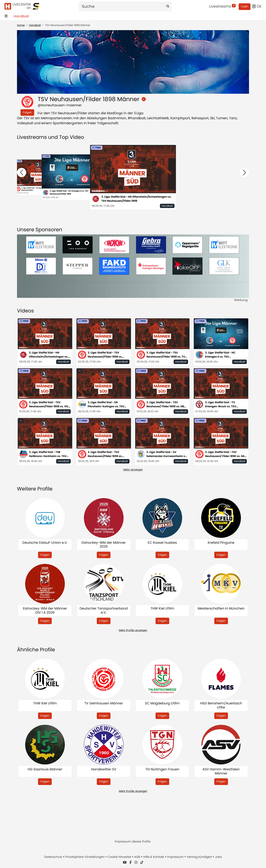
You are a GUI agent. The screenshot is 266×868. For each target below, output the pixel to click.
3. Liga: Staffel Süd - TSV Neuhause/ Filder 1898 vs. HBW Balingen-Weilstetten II (167, 404)
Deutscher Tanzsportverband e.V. (104, 611)
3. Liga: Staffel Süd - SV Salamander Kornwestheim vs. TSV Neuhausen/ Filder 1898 (167, 454)
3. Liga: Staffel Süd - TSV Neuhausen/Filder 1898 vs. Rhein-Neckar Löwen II (105, 355)
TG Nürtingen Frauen (162, 770)
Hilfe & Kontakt (154, 857)
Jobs (218, 857)
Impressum (176, 857)
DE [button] (257, 6)
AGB (138, 857)
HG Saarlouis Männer (45, 770)
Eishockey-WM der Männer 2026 (104, 545)
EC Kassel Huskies (162, 543)
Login (245, 6)
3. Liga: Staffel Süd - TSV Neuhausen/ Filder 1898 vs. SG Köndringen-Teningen (225, 454)
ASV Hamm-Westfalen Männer (221, 771)
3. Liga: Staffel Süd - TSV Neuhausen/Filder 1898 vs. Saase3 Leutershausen (105, 454)
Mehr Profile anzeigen (133, 630)
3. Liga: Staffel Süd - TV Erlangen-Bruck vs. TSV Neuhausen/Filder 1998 (221, 404)
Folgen (27, 112)
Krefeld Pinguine (221, 543)
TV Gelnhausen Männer (104, 704)
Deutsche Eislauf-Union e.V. (45, 543)
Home (21, 25)
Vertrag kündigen (200, 857)
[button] (22, 173)
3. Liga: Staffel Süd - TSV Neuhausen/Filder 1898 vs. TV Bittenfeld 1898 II (166, 355)
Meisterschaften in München (221, 609)
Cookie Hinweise (120, 857)
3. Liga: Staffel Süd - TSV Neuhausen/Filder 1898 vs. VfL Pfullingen (49, 404)
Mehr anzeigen (133, 470)
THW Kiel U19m (162, 609)
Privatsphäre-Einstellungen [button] (85, 857)
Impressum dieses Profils (133, 841)
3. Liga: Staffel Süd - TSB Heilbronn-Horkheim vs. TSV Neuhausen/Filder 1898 (48, 454)
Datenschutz (54, 857)
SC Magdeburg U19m (162, 704)
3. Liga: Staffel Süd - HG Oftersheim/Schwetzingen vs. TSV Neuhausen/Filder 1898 (136, 199)
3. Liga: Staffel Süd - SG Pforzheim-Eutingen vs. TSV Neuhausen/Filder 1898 (106, 404)
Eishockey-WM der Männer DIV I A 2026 (45, 611)
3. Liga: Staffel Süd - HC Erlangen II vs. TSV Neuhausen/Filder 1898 (69, 192)
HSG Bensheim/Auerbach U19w (221, 705)
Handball (21, 16)
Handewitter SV (104, 770)
